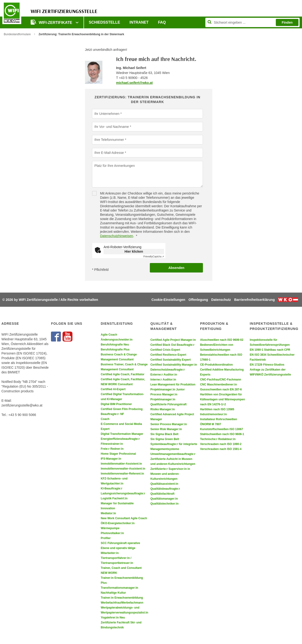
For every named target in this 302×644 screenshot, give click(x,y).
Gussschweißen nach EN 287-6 (221, 389)
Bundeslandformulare (17, 34)
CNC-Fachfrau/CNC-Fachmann (221, 380)
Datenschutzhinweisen (117, 236)
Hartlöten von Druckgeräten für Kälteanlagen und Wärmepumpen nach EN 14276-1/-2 (222, 399)
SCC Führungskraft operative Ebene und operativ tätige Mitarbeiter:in (120, 548)
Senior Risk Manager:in (166, 429)
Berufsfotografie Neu (115, 345)
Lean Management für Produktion (173, 385)
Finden (287, 22)
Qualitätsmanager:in (164, 499)
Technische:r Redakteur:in (218, 439)
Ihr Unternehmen (107, 113)
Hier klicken (134, 251)
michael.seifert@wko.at (134, 83)
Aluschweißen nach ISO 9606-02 (222, 340)
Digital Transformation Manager (122, 434)
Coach (105, 419)
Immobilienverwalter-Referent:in (122, 474)
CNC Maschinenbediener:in (218, 385)
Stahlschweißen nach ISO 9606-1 (222, 434)
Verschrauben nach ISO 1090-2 (221, 444)
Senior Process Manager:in (169, 424)
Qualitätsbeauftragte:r (165, 489)
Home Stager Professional (118, 454)
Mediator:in (108, 513)
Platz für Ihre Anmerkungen (114, 165)
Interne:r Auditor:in (163, 380)
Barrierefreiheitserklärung (254, 300)
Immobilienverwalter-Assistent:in (123, 469)
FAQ (162, 22)
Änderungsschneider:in (117, 340)
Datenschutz (221, 300)
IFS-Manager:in (111, 459)
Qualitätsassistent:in (164, 484)
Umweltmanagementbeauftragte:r (173, 454)
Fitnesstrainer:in (112, 444)
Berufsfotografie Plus (115, 350)
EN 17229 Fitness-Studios (267, 365)
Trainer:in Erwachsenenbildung (122, 598)
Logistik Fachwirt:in (114, 498)
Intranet (139, 22)
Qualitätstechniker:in (164, 504)
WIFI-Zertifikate (52, 22)
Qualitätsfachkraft (162, 494)
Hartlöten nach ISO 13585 (217, 409)
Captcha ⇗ (154, 257)
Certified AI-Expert (113, 389)
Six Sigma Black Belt (164, 434)
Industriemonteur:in (213, 414)
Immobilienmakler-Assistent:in (121, 464)
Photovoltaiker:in (112, 533)
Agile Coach (109, 335)
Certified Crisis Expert (165, 350)
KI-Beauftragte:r (111, 488)
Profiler (106, 538)
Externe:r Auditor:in (164, 375)
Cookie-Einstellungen (168, 300)
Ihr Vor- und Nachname (111, 126)
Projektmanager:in (163, 399)
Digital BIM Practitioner (116, 404)
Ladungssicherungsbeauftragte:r (123, 493)
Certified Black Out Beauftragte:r (172, 345)
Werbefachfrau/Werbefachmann (122, 603)
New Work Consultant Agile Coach (124, 518)
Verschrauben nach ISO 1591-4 (221, 449)
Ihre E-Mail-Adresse (109, 152)
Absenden (176, 268)
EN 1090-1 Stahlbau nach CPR (270, 350)
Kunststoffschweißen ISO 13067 (222, 429)
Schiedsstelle (104, 22)
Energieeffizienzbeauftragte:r (120, 439)
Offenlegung (198, 300)
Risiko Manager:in (162, 409)
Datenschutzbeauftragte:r (167, 370)
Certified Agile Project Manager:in (173, 340)
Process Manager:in (164, 394)
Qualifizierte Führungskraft (168, 404)
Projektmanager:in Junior (167, 389)
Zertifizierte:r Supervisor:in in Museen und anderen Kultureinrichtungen (170, 474)
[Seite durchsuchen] (252, 22)
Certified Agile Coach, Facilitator (123, 374)
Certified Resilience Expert (168, 355)
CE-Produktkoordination (216, 365)
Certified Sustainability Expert (170, 360)
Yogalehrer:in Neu (113, 618)
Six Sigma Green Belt (165, 439)
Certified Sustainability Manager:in (174, 365)
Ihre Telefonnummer (109, 139)
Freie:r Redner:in (112, 449)
